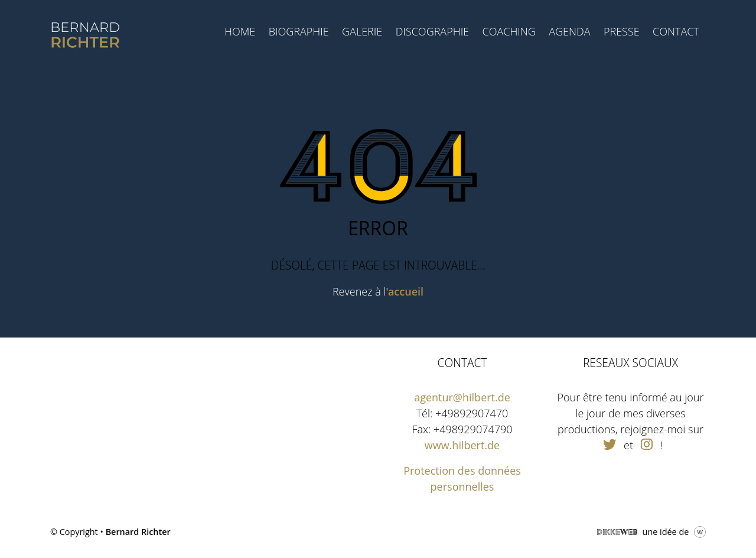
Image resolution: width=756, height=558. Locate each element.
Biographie (299, 31)
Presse (622, 31)
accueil (406, 291)
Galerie (362, 31)
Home (240, 31)
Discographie (432, 31)
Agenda (569, 31)
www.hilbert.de (462, 445)
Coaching (509, 31)
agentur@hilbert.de (462, 397)
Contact (676, 31)
